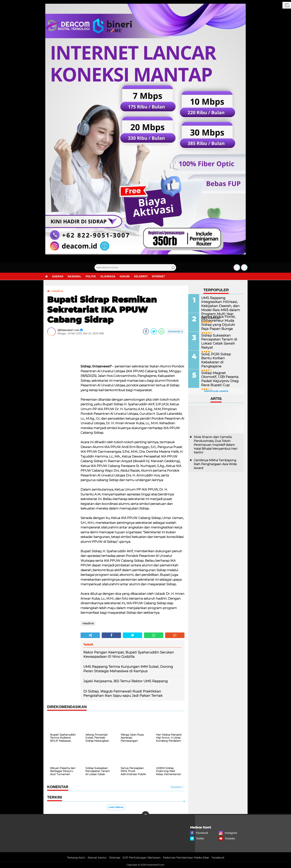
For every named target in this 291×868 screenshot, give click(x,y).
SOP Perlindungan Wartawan (142, 858)
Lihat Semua (116, 807)
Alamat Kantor (97, 858)
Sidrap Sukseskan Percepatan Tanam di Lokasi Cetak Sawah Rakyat (221, 339)
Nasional (75, 276)
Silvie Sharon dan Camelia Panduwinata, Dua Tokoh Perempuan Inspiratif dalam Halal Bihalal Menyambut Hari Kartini (215, 445)
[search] (135, 267)
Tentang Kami (76, 858)
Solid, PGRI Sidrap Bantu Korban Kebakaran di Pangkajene (219, 358)
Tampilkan (177, 787)
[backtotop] (145, 815)
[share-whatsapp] (161, 331)
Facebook (218, 858)
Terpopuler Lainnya (216, 391)
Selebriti (141, 276)
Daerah (58, 276)
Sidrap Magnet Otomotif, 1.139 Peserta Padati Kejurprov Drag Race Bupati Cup (219, 379)
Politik (91, 276)
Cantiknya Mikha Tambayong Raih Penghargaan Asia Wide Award (215, 464)
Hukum (125, 276)
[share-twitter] (154, 331)
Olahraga (108, 276)
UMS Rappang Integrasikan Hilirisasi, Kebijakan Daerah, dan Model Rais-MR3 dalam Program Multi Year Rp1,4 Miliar (219, 308)
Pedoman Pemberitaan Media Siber (186, 858)
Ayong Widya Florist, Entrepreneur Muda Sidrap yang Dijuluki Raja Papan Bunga (221, 322)
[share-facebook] (146, 331)
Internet (158, 276)
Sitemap (115, 858)
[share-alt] (90, 635)
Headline (57, 291)
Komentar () (175, 331)
